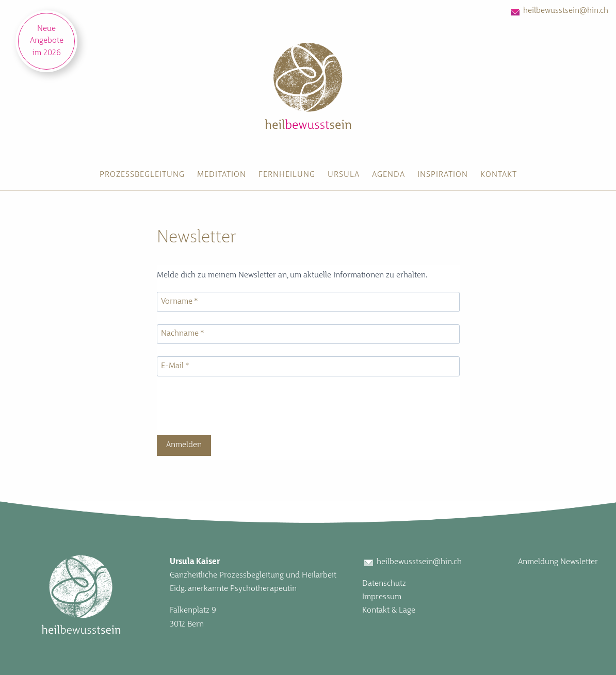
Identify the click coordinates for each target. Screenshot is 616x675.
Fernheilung (287, 175)
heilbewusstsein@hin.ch (566, 11)
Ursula (344, 175)
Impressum (382, 597)
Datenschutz (384, 584)
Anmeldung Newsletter (558, 562)
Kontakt (499, 175)
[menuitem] (142, 175)
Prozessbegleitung (142, 175)
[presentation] (235, 407)
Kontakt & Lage (389, 611)
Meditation (222, 175)
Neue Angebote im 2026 (47, 41)
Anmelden (184, 445)
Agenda (388, 175)
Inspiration (443, 175)
